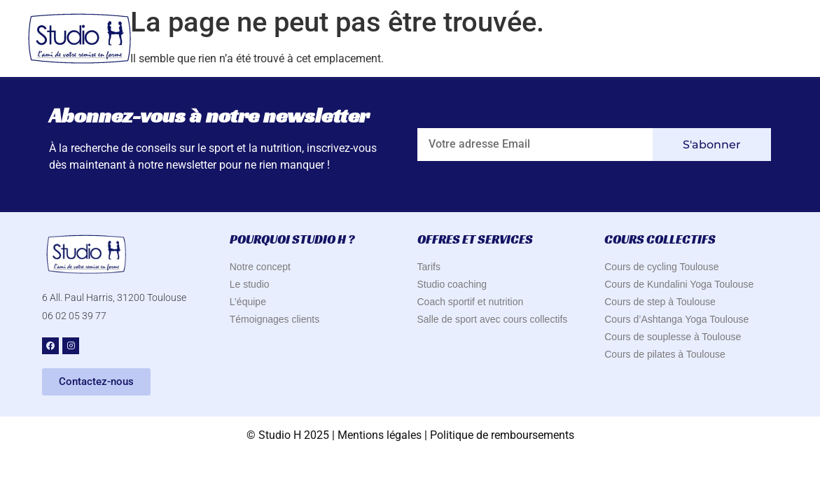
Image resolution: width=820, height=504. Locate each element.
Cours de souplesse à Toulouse (673, 337)
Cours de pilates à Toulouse (665, 354)
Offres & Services (597, 39)
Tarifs (429, 267)
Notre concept (260, 267)
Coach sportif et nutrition (471, 302)
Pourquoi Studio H (456, 39)
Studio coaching (452, 284)
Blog (692, 39)
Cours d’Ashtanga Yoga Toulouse (676, 319)
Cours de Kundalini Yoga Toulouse (679, 284)
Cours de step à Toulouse (660, 302)
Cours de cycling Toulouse (661, 267)
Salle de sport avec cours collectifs (493, 319)
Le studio (250, 284)
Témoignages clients (275, 319)
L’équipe (248, 302)
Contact (758, 39)
